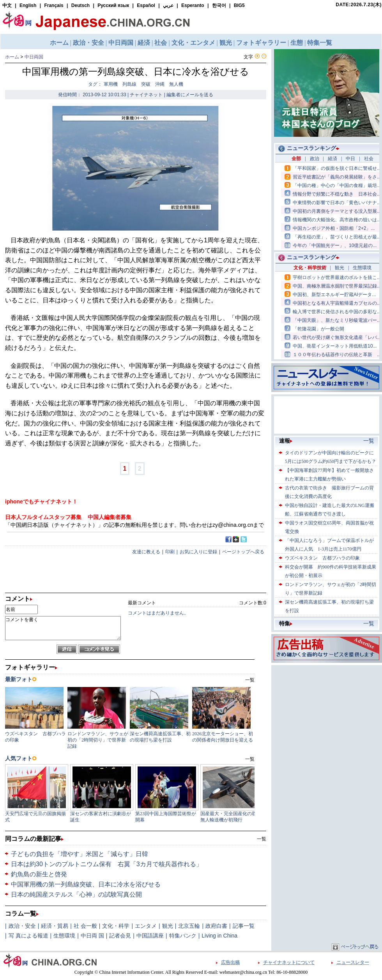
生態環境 (64, 936)
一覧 (262, 839)
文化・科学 (116, 926)
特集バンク (183, 936)
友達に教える (146, 552)
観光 (168, 926)
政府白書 (216, 926)
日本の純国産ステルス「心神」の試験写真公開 (76, 894)
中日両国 (34, 57)
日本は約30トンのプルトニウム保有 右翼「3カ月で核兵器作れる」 (107, 864)
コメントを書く (63, 628)
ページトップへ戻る (243, 552)
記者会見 (120, 936)
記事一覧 (244, 926)
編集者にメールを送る (190, 95)
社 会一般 (85, 926)
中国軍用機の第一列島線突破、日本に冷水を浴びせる (86, 884)
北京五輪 (189, 926)
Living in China (219, 936)
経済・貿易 (55, 926)
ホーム (12, 57)
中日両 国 (92, 936)
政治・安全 (22, 926)
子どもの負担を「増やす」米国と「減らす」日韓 (80, 854)
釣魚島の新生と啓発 (39, 874)
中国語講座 (150, 936)
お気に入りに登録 (198, 552)
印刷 (170, 552)
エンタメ (146, 926)
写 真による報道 (28, 936)
